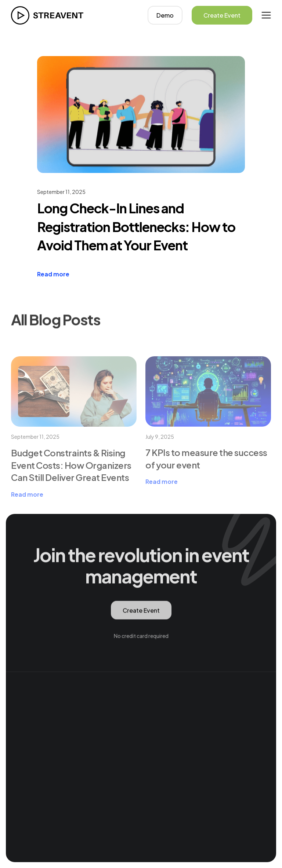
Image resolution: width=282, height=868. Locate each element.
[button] (266, 15)
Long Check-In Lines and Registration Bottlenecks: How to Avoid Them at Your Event (136, 227)
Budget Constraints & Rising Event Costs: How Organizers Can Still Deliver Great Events (71, 482)
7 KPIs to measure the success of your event (206, 475)
